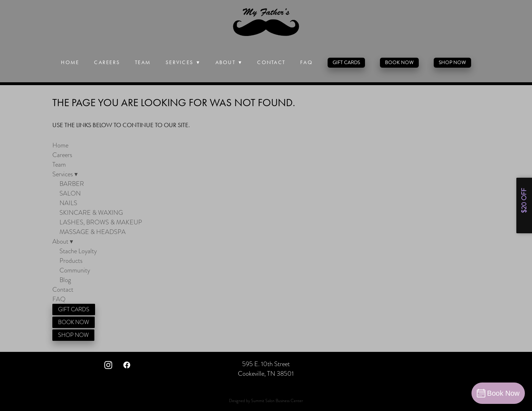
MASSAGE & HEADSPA (93, 232)
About (229, 62)
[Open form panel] (524, 205)
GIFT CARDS (346, 63)
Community (75, 270)
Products (71, 261)
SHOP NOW (452, 63)
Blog (65, 280)
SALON (70, 193)
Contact (271, 62)
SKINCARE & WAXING (91, 212)
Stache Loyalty (78, 251)
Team (143, 62)
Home (70, 62)
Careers (107, 62)
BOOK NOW (399, 63)
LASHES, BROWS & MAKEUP (101, 222)
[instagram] (108, 365)
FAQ (306, 62)
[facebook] (127, 365)
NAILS (68, 203)
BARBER (72, 184)
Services (183, 62)
